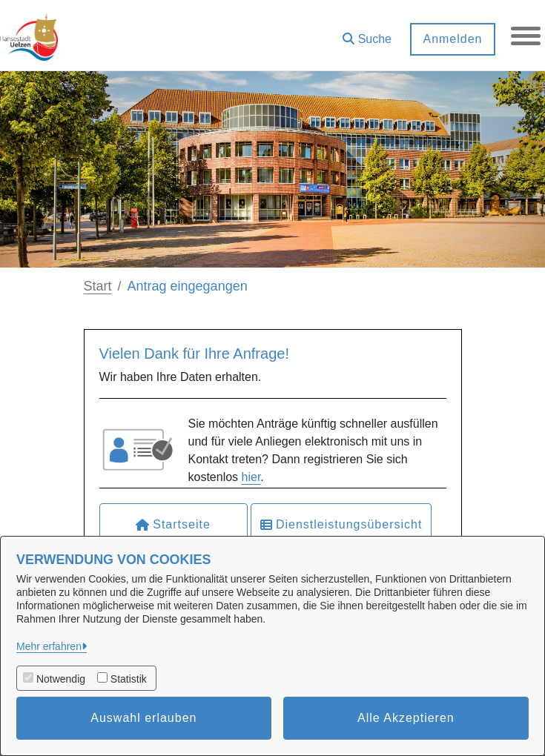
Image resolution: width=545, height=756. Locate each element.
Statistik (129, 679)
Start (98, 286)
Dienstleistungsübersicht (341, 524)
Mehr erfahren (49, 646)
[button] (367, 34)
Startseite (173, 524)
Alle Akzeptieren (406, 718)
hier (251, 477)
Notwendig (61, 679)
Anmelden (452, 39)
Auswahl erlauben (143, 718)
